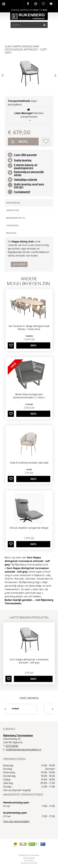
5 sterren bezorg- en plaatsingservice (26, 166)
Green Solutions (29, 858)
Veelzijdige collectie (26, 180)
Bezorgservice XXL (16, 218)
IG (36, 4)
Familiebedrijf (22, 192)
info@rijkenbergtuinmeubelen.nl (23, 749)
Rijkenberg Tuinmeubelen (18, 735)
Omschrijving (13, 203)
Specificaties (13, 210)
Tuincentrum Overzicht (29, 863)
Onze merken (29, 698)
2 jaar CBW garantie (25, 155)
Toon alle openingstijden (16, 821)
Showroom (12, 225)
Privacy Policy (29, 860)
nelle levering (23, 160)
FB (28, 4)
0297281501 (12, 746)
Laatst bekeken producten (29, 617)
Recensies (11, 233)
